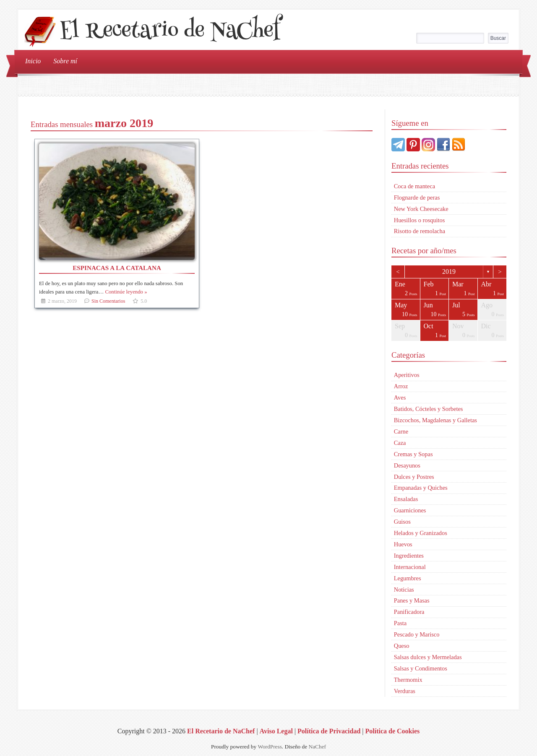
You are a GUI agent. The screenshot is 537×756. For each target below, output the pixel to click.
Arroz (401, 386)
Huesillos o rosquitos (420, 220)
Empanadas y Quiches (421, 488)
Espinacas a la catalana (117, 268)
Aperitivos (407, 375)
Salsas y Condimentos (421, 668)
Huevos (403, 544)
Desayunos (407, 465)
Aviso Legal (276, 731)
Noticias (404, 590)
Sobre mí (65, 61)
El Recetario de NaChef (170, 32)
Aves (400, 397)
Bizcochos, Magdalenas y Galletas (435, 420)
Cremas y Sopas (413, 454)
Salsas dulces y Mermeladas (428, 657)
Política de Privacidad (329, 731)
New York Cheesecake (421, 209)
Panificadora (409, 612)
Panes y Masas (412, 600)
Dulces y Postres (414, 477)
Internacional (410, 567)
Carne (401, 431)
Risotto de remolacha (420, 231)
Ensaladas (406, 499)
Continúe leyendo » (126, 292)
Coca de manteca (414, 186)
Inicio (33, 61)
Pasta (400, 623)
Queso (402, 646)
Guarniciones (410, 510)
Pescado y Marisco (417, 634)
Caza (400, 443)
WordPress (270, 747)
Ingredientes (409, 556)
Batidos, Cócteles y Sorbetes (429, 409)
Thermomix (408, 680)
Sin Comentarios (108, 301)
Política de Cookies (392, 731)
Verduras (405, 691)
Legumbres (408, 578)
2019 (449, 271)
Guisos (402, 522)
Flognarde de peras (417, 197)
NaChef (317, 747)
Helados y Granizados (421, 533)
